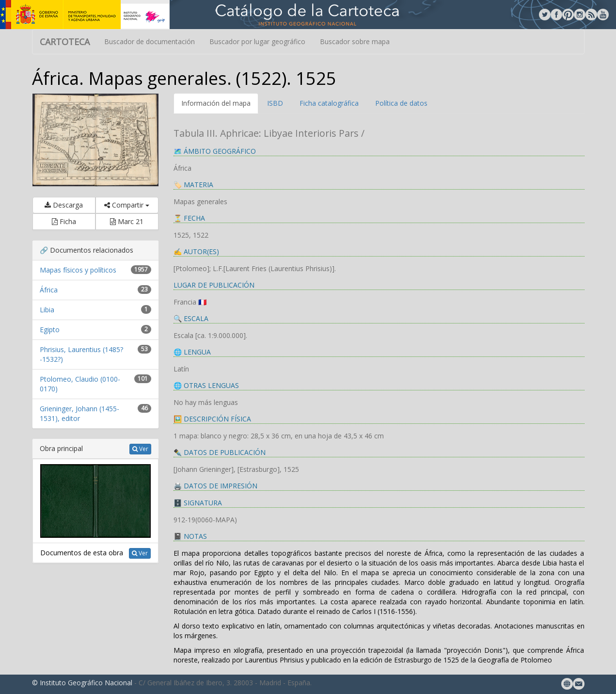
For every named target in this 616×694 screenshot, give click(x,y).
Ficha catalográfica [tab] (329, 103)
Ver (140, 449)
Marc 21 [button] (127, 221)
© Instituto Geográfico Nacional (82, 683)
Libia (47, 310)
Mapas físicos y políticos (78, 270)
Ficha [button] (64, 221)
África (49, 290)
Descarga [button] (64, 205)
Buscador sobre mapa (355, 41)
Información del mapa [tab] (216, 103)
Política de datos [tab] (401, 103)
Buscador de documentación (150, 41)
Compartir (127, 205)
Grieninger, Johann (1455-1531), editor (79, 413)
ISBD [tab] (275, 103)
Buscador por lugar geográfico (257, 41)
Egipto (50, 330)
